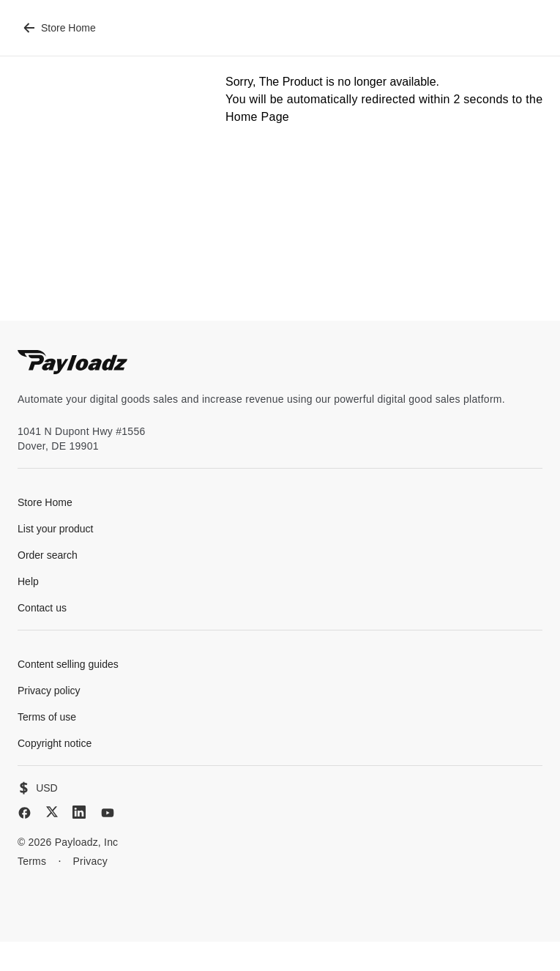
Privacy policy (49, 691)
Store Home (60, 28)
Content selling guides (68, 664)
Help (28, 581)
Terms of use (47, 717)
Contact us (42, 608)
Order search (48, 555)
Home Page (257, 117)
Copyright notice (55, 743)
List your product (56, 529)
